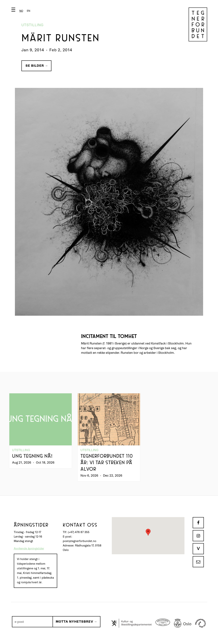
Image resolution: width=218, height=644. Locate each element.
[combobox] (21, 11)
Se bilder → (37, 66)
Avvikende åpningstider (29, 549)
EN (29, 11)
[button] (22, 10)
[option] (29, 11)
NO (21, 11)
